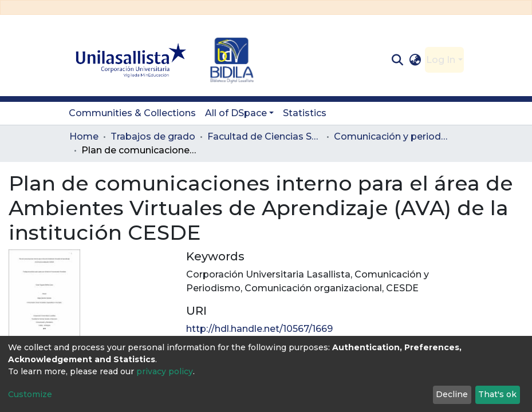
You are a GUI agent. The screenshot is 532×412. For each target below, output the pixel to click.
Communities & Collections (132, 113)
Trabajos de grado (153, 136)
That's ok (497, 394)
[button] (415, 60)
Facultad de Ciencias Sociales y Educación (265, 136)
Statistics (305, 113)
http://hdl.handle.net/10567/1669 (259, 329)
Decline (452, 394)
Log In (441, 60)
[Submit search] (398, 60)
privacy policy (165, 371)
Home (84, 136)
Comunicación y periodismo (391, 136)
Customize (30, 394)
